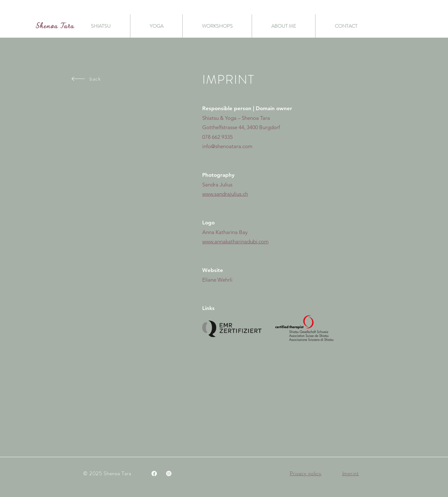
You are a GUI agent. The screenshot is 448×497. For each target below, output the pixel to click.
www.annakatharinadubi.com (235, 241)
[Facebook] (154, 474)
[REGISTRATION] (226, 491)
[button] (317, 491)
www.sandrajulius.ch (225, 194)
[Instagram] (169, 474)
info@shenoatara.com (227, 146)
